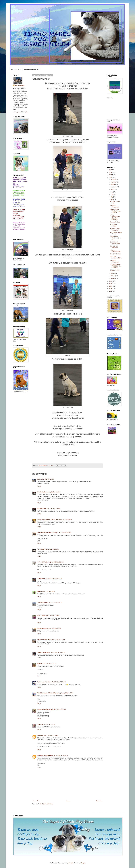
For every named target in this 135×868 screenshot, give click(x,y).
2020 (111, 170)
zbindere (71, 863)
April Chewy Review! (114, 225)
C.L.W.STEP (41, 549)
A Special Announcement (115, 251)
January (113, 278)
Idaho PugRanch (16, 69)
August (113, 189)
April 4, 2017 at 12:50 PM (61, 755)
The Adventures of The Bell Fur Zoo (48, 693)
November (114, 182)
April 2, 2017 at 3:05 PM (59, 682)
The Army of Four (43, 603)
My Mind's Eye (42, 492)
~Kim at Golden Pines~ (44, 640)
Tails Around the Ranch (44, 682)
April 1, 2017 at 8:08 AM (64, 533)
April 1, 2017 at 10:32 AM (55, 579)
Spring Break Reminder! (114, 247)
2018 (111, 175)
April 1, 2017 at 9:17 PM (54, 628)
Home (68, 801)
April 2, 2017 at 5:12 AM (59, 640)
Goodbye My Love (115, 254)
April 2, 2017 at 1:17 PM (49, 664)
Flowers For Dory (115, 222)
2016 (111, 281)
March (112, 273)
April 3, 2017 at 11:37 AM (51, 735)
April (112, 199)
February (113, 276)
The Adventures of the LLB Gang (47, 533)
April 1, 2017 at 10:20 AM (56, 562)
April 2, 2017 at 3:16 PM (66, 693)
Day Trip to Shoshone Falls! (116, 257)
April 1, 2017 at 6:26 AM (53, 492)
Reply (39, 486)
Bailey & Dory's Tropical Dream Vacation (115, 211)
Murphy (40, 664)
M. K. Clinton (41, 615)
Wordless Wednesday (114, 206)
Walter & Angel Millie (44, 653)
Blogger (83, 863)
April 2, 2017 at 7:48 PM (48, 724)
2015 (111, 284)
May (112, 197)
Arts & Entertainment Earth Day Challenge (115, 217)
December (114, 180)
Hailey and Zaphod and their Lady (48, 520)
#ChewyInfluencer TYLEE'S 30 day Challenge (116, 266)
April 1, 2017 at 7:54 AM (65, 520)
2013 (111, 289)
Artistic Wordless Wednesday (115, 229)
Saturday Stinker (115, 270)
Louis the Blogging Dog (45, 710)
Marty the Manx (42, 628)
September (114, 187)
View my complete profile (20, 112)
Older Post (99, 801)
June (112, 194)
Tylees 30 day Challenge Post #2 (115, 238)
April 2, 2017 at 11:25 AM (58, 653)
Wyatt (39, 724)
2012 (111, 291)
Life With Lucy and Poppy (45, 755)
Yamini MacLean (42, 579)
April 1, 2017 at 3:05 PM (55, 603)
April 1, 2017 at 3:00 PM (48, 591)
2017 (111, 177)
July (112, 192)
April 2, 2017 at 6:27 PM (59, 710)
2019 (111, 172)
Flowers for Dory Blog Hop (31, 69)
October (113, 184)
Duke (39, 591)
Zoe (39, 479)
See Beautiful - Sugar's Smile (115, 243)
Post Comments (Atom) (47, 804)
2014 (111, 286)
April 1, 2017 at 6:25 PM (52, 615)
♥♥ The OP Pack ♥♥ (43, 562)
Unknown (40, 735)
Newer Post (36, 801)
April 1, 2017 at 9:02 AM (52, 549)
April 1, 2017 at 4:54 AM (47, 479)
